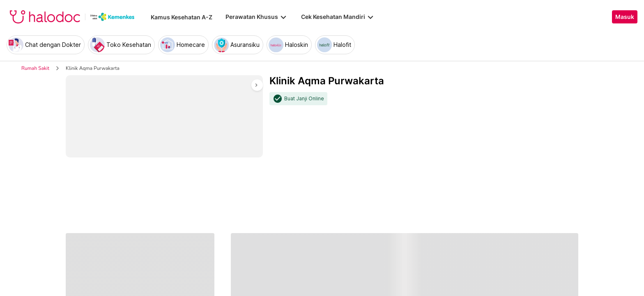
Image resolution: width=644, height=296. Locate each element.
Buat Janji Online (304, 99)
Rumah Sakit (35, 68)
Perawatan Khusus (257, 17)
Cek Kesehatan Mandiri (338, 17)
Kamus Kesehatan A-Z (182, 17)
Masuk (625, 17)
